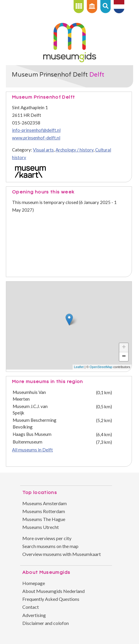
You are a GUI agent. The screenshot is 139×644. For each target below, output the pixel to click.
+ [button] (124, 348)
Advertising (34, 615)
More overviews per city (47, 538)
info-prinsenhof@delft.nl (36, 130)
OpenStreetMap (101, 367)
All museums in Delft (32, 450)
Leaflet (79, 367)
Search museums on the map (50, 546)
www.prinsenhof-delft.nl (36, 138)
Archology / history (74, 150)
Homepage (34, 583)
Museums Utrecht (41, 527)
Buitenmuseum (27, 442)
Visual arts (43, 150)
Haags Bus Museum (32, 434)
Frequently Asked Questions (51, 599)
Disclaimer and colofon (46, 623)
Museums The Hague (44, 519)
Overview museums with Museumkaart (62, 554)
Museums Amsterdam (45, 503)
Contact (31, 607)
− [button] (124, 357)
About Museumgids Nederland (53, 591)
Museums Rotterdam (44, 511)
